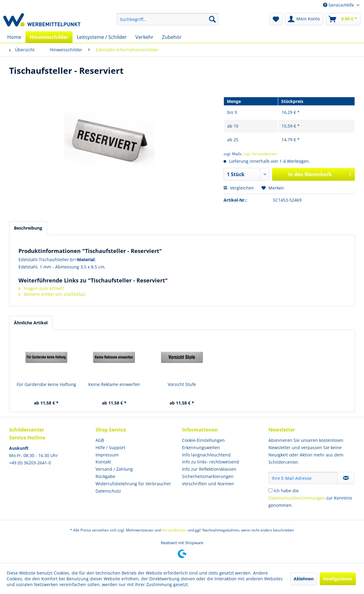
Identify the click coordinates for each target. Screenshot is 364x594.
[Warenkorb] (343, 19)
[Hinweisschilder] (49, 37)
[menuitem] (168, 19)
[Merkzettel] (276, 19)
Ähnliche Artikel (31, 323)
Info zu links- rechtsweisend (211, 462)
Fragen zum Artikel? (41, 288)
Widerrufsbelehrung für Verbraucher (133, 484)
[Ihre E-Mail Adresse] (303, 478)
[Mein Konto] (304, 19)
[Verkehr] (144, 37)
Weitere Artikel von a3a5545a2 (52, 294)
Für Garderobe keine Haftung (46, 384)
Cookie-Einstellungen (203, 440)
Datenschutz (108, 491)
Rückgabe (105, 476)
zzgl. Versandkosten (260, 154)
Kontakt (103, 462)
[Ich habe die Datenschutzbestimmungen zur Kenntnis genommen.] (270, 490)
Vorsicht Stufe (182, 384)
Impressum (107, 455)
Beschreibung (28, 228)
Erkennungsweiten (201, 447)
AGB (100, 440)
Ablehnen (304, 579)
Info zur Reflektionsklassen (209, 469)
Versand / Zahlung (114, 469)
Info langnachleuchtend (206, 455)
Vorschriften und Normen (208, 484)
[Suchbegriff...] (168, 19)
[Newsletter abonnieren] (346, 478)
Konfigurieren (338, 579)
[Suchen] (212, 19)
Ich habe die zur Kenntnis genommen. (310, 498)
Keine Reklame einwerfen (114, 384)
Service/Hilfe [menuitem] (339, 5)
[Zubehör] (172, 37)
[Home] (14, 37)
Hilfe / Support (110, 447)
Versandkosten (174, 530)
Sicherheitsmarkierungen (208, 476)
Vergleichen (239, 188)
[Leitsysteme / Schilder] (102, 37)
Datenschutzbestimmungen (297, 498)
